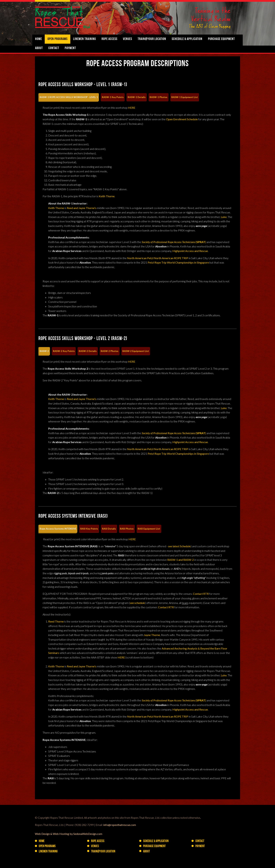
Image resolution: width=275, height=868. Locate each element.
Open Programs (58, 39)
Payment (70, 48)
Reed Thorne (56, 621)
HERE (132, 108)
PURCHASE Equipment (221, 39)
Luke (224, 217)
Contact (54, 48)
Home (38, 39)
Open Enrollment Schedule (182, 119)
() (174, 242)
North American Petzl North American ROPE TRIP (158, 258)
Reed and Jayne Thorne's (82, 208)
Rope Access (109, 39)
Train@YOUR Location (152, 39)
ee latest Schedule (180, 546)
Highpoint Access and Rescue (190, 251)
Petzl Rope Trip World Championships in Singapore (178, 262)
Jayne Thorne (152, 635)
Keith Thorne (107, 196)
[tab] (69, 97)
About (39, 48)
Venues (128, 39)
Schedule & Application (187, 39)
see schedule (137, 603)
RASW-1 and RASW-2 (181, 560)
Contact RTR (201, 594)
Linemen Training (85, 39)
